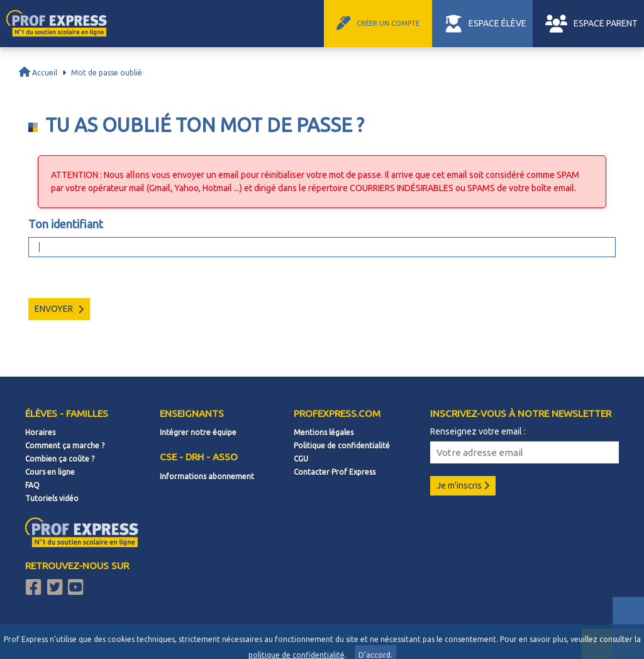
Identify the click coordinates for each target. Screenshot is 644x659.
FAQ (32, 485)
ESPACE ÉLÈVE (500, 23)
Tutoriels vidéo (52, 498)
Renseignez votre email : (478, 431)
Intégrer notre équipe (198, 432)
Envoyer (59, 309)
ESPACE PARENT (594, 23)
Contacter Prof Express (335, 472)
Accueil (38, 73)
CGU (301, 459)
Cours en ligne (50, 472)
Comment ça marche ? (65, 446)
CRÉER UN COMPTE (401, 23)
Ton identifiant (66, 224)
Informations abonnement (207, 476)
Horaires (40, 432)
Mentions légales (324, 432)
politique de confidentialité (297, 655)
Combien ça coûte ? (60, 459)
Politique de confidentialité (342, 446)
